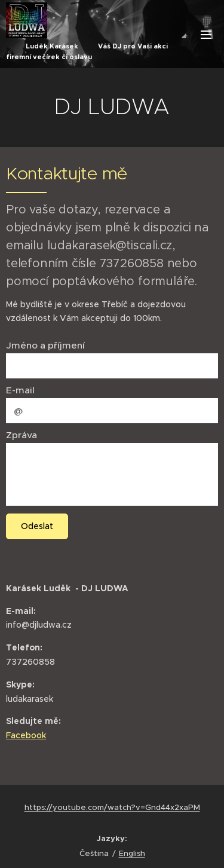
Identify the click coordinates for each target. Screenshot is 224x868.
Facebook (26, 735)
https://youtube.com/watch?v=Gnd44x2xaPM (112, 807)
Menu (206, 35)
